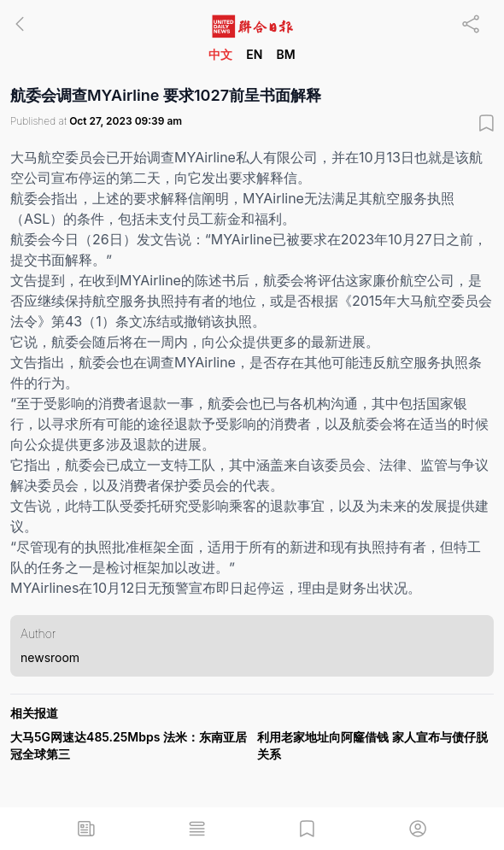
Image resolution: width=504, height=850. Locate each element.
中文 (220, 54)
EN (254, 54)
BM (285, 54)
